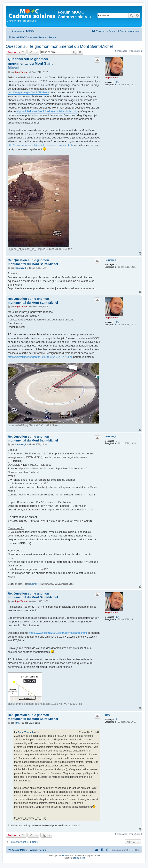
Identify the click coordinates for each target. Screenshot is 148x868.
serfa (107, 715)
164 (118, 82)
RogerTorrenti (111, 78)
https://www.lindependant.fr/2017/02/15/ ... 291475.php (40, 357)
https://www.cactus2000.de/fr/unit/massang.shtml (58, 633)
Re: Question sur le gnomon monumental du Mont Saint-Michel (33, 262)
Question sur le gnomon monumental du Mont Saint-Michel (59, 46)
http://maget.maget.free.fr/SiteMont (28, 92)
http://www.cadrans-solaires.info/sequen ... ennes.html (40, 145)
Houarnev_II (111, 260)
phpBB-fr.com (79, 858)
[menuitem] (30, 31)
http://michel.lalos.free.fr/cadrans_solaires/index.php (47, 111)
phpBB (65, 856)
